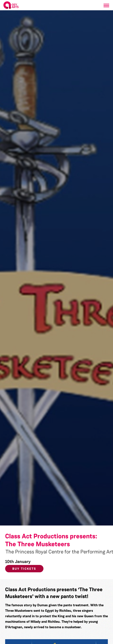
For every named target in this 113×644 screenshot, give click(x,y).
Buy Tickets (24, 569)
